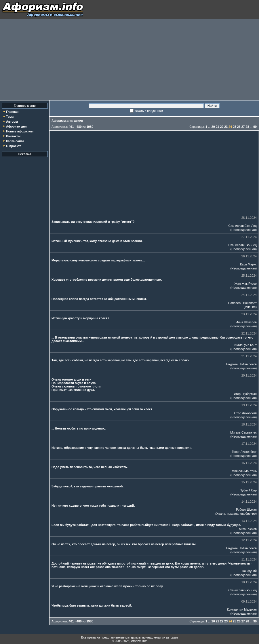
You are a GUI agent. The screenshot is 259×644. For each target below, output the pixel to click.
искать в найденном (149, 111)
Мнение (250, 307)
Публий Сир (248, 490)
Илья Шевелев (246, 322)
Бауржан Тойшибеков (241, 364)
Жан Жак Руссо (246, 284)
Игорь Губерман (245, 394)
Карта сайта (15, 141)
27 (243, 127)
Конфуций (250, 571)
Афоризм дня (16, 126)
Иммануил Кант (246, 345)
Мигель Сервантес (243, 432)
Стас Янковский (245, 413)
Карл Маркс (248, 264)
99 (255, 127)
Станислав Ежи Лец (243, 226)
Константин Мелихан (242, 609)
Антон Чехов (248, 529)
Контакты (13, 136)
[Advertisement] (130, 60)
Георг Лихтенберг (244, 452)
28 (247, 127)
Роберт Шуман (246, 510)
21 (218, 127)
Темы (10, 117)
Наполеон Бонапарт (242, 303)
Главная (12, 112)
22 (222, 127)
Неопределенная (243, 230)
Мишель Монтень (244, 471)
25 (235, 127)
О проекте (14, 146)
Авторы (12, 121)
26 (239, 127)
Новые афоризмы (20, 131)
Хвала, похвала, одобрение (236, 514)
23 (226, 127)
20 (213, 127)
